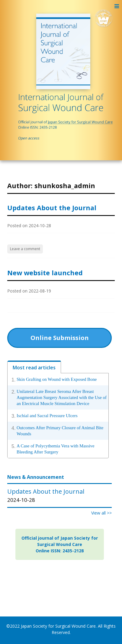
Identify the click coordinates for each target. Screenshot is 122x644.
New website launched (45, 273)
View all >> (101, 513)
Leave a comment (25, 249)
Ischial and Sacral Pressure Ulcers (47, 416)
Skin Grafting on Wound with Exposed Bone (57, 379)
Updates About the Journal (52, 208)
